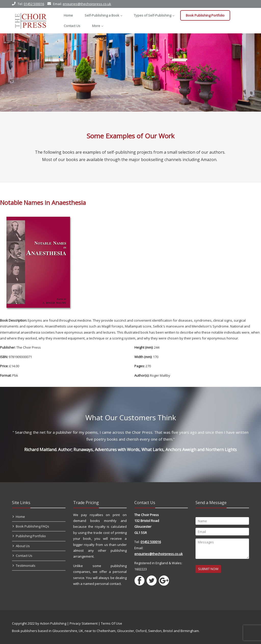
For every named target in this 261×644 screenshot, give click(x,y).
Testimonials (26, 566)
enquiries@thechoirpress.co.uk (87, 4)
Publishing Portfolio (31, 536)
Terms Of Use (112, 623)
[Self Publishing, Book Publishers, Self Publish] (31, 21)
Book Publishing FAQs (32, 526)
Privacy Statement (84, 623)
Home (20, 517)
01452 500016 (34, 4)
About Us (23, 546)
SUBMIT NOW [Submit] (208, 569)
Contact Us (24, 556)
